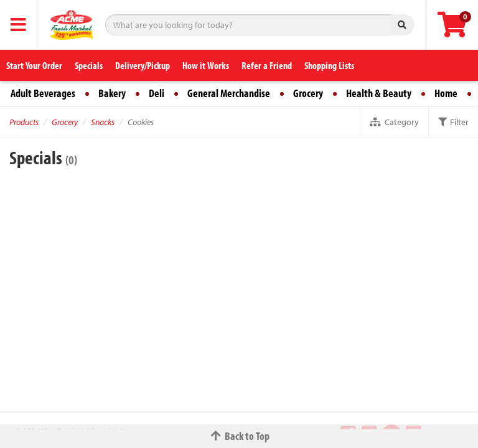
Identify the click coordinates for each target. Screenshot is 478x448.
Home (446, 93)
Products (24, 122)
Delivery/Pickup (143, 65)
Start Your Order (34, 65)
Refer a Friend (267, 65)
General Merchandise (229, 93)
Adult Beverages (43, 93)
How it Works (206, 65)
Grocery (308, 93)
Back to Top (239, 436)
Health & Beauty (379, 93)
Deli (157, 93)
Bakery (112, 93)
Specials (89, 65)
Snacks (103, 122)
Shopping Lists (329, 65)
